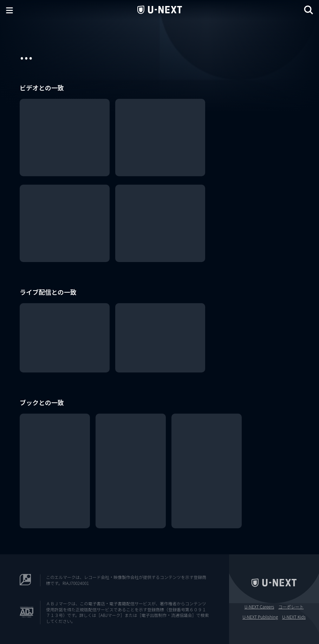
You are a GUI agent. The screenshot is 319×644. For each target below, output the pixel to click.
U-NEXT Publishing (260, 617)
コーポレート (291, 607)
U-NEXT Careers (259, 607)
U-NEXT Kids (294, 617)
